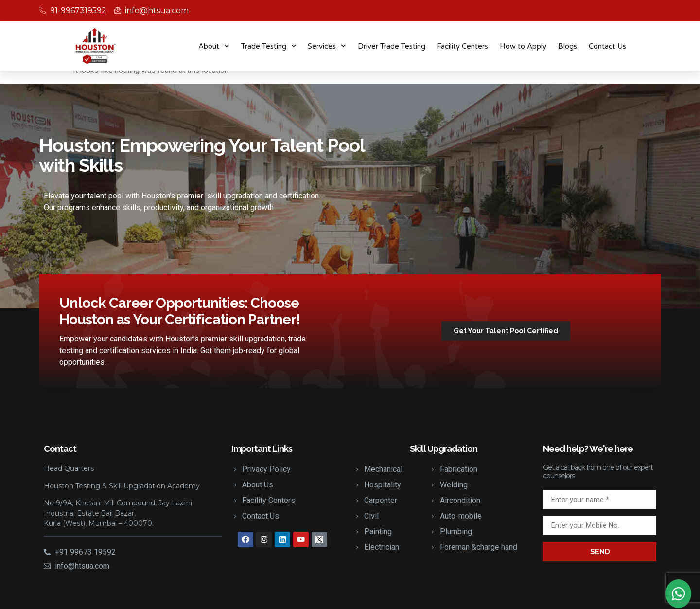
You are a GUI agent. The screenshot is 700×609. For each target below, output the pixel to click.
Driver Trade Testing (392, 46)
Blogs (568, 46)
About (214, 46)
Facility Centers (463, 46)
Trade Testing (269, 46)
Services (327, 46)
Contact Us (607, 46)
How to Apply (523, 46)
